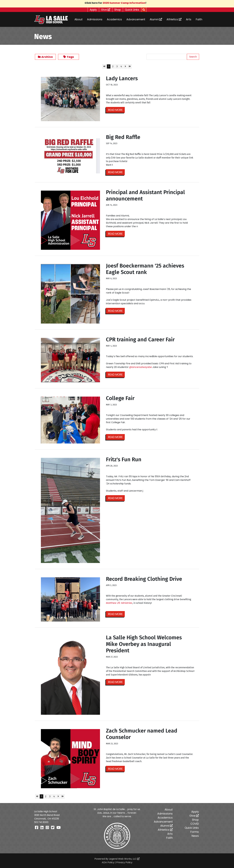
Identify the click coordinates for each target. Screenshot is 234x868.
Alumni (156, 19)
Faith (199, 19)
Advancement (136, 19)
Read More (116, 110)
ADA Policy (108, 862)
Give (105, 10)
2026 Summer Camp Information (124, 3)
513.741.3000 (41, 822)
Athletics (174, 19)
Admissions (95, 19)
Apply (92, 10)
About (78, 19)
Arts (189, 19)
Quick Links (133, 10)
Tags (69, 57)
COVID (195, 824)
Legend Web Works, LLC (124, 859)
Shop (118, 10)
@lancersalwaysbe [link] (140, 367)
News (195, 836)
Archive (45, 57)
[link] (119, 603)
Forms (195, 832)
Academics (114, 19)
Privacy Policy (124, 862)
